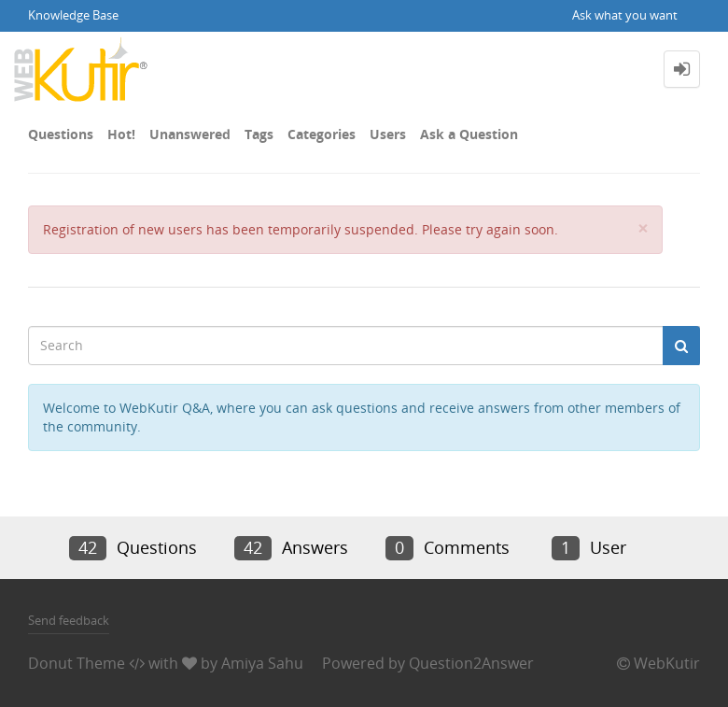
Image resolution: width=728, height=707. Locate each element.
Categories (322, 134)
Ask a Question (469, 134)
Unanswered (190, 134)
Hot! (121, 134)
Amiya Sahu (262, 663)
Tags (259, 134)
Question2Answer (471, 663)
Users (388, 134)
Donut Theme (77, 663)
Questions (61, 134)
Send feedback (69, 620)
